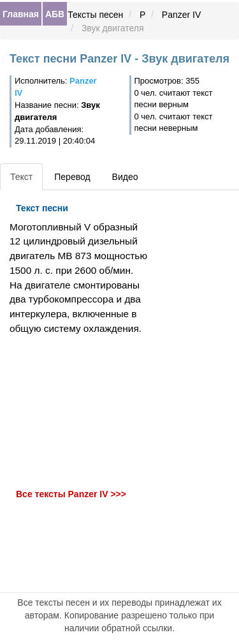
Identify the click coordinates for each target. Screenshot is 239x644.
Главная (21, 14)
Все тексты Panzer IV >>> (71, 495)
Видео (125, 177)
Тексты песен (95, 15)
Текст (21, 177)
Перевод (72, 177)
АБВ (55, 14)
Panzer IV (181, 15)
